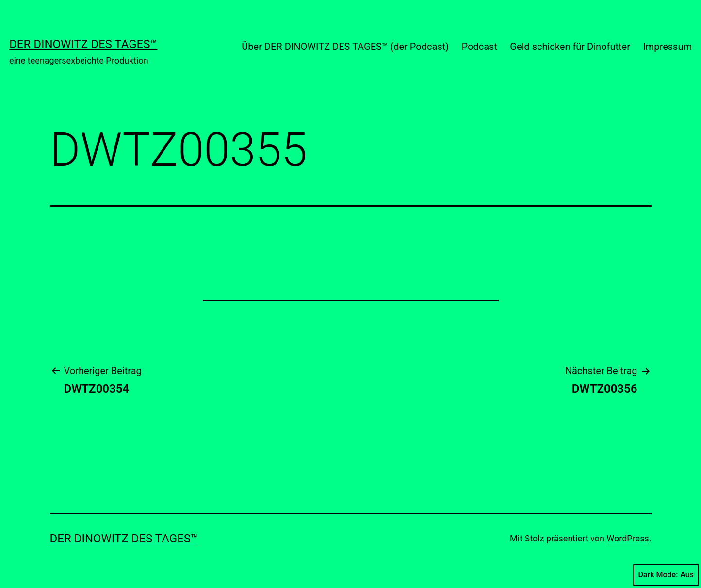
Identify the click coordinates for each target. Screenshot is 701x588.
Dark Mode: (666, 575)
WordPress (628, 538)
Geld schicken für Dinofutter (570, 47)
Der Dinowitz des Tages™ (83, 44)
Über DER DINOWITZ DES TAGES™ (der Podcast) (345, 47)
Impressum (667, 47)
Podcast (480, 47)
